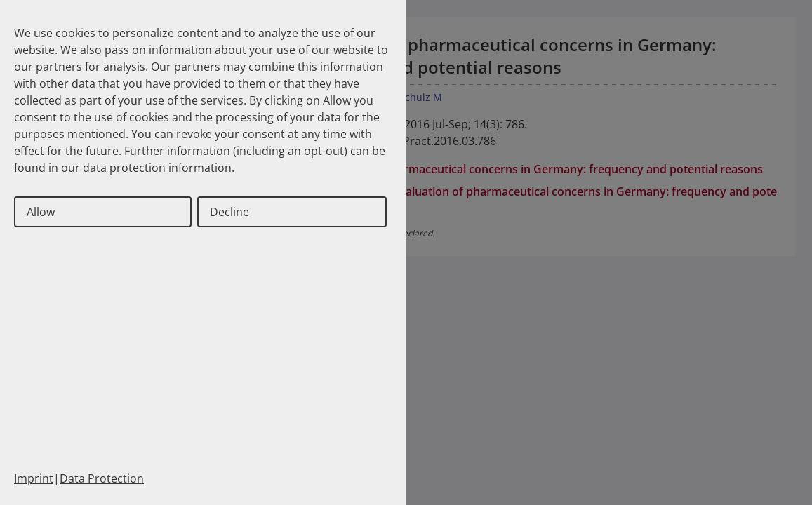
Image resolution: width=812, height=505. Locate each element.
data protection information (157, 168)
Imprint (34, 478)
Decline (229, 212)
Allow (41, 212)
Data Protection (102, 478)
